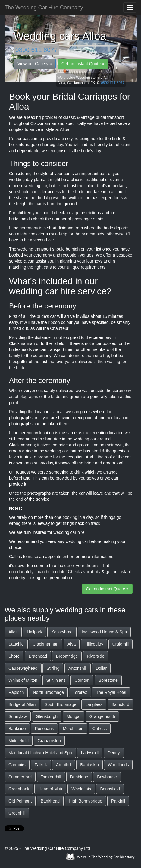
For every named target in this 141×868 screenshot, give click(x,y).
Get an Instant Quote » (83, 64)
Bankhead (50, 801)
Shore (14, 656)
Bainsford (120, 704)
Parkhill (118, 801)
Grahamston (49, 741)
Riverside (96, 656)
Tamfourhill (51, 777)
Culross (100, 729)
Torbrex (80, 692)
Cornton (82, 680)
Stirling (53, 668)
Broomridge (67, 656)
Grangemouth (102, 716)
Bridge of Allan (22, 704)
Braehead (38, 656)
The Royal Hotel (111, 692)
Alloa (13, 632)
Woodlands (118, 765)
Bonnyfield (110, 789)
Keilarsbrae (62, 632)
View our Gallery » (35, 64)
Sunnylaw (18, 716)
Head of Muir (50, 789)
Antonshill (78, 668)
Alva (72, 644)
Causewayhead (23, 668)
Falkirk (41, 765)
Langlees (94, 704)
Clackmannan (45, 644)
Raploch (16, 692)
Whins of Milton (23, 680)
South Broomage (60, 704)
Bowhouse (107, 777)
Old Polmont (20, 801)
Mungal (74, 716)
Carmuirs (17, 765)
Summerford (20, 777)
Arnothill (64, 765)
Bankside (17, 729)
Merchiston (73, 729)
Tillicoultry (94, 644)
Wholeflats (81, 789)
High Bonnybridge (85, 801)
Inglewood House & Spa (104, 632)
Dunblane (79, 777)
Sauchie (16, 644)
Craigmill (121, 644)
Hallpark (34, 632)
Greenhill (17, 813)
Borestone (108, 680)
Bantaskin (89, 765)
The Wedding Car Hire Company (44, 8)
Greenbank (19, 789)
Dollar (101, 668)
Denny (114, 753)
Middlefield (19, 741)
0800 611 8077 (36, 50)
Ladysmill (90, 753)
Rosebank (44, 729)
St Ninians (56, 680)
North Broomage (48, 692)
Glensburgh (47, 716)
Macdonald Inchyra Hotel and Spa (40, 753)
